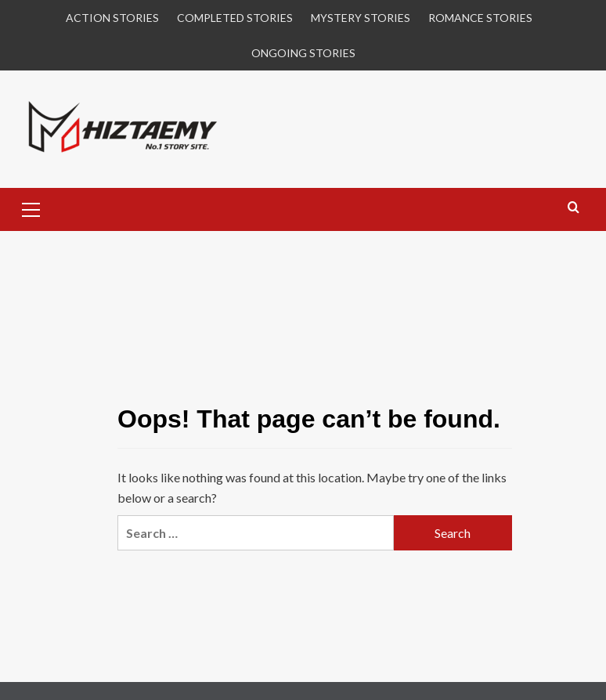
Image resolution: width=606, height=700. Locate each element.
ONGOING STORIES (303, 53)
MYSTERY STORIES (361, 18)
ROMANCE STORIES (480, 18)
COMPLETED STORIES (235, 18)
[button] (31, 207)
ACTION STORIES (112, 18)
